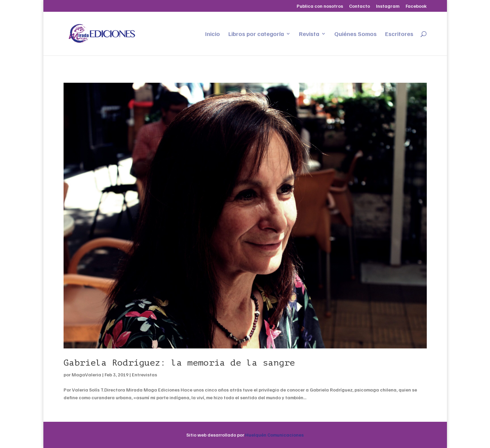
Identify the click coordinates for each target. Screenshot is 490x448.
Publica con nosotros (320, 6)
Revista (309, 34)
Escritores (399, 34)
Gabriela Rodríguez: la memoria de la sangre (179, 363)
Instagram (388, 6)
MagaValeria (86, 375)
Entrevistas (144, 375)
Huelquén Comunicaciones (274, 435)
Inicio (213, 34)
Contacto (360, 6)
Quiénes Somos (355, 34)
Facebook (416, 6)
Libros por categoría (256, 34)
